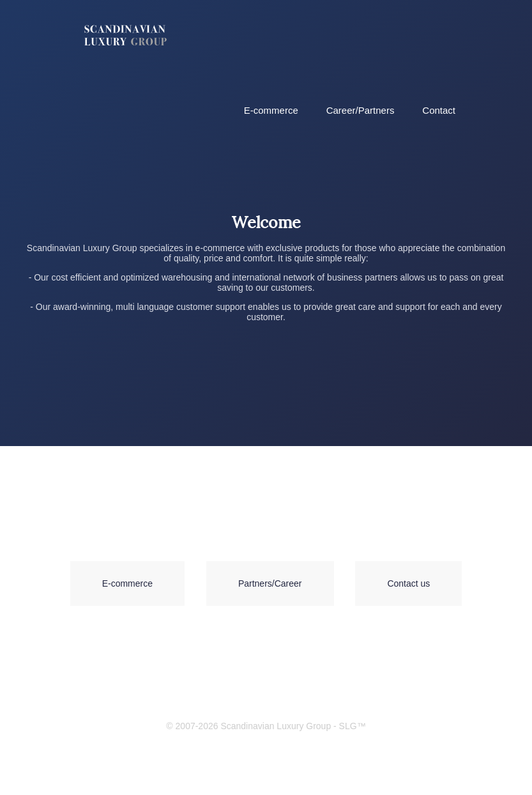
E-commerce (271, 110)
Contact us (408, 583)
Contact (439, 110)
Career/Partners (361, 110)
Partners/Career (270, 583)
